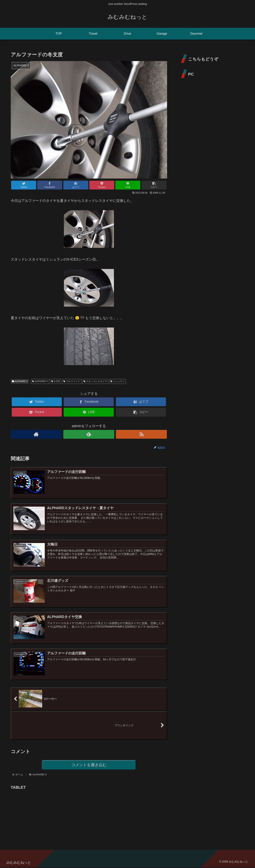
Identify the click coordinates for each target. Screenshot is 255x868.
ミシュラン (118, 381)
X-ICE (56, 381)
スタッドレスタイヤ (95, 381)
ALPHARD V (20, 381)
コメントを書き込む (89, 765)
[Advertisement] (40, 816)
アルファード (72, 381)
